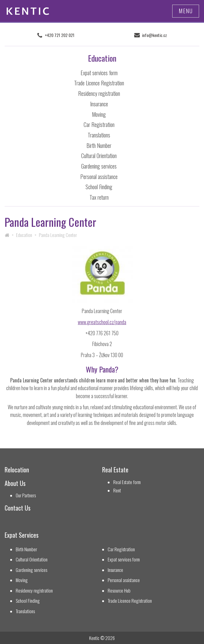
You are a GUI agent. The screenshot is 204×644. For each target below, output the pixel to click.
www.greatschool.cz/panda (102, 322)
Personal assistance (99, 177)
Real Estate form (127, 482)
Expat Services (22, 535)
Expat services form (99, 73)
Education (24, 235)
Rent (117, 490)
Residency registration (99, 93)
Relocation (17, 470)
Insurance (99, 104)
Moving (99, 114)
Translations (99, 135)
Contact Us (18, 508)
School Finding (99, 187)
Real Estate (115, 470)
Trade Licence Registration (99, 83)
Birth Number (99, 145)
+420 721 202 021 (60, 35)
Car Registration (99, 124)
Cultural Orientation (99, 156)
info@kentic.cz (154, 35)
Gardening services (99, 166)
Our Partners (26, 495)
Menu (186, 11)
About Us (15, 483)
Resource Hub (119, 591)
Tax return (99, 197)
